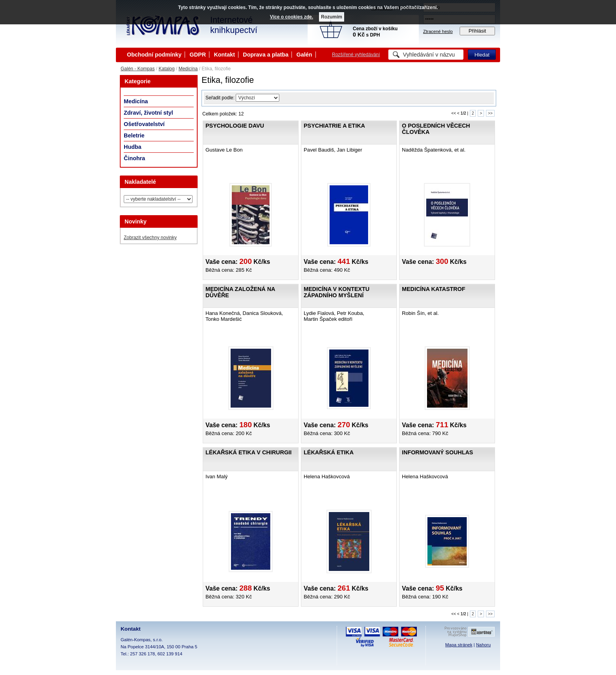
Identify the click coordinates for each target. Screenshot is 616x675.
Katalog (167, 69)
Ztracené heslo (438, 31)
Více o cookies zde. (291, 17)
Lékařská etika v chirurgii (248, 452)
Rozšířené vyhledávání (356, 55)
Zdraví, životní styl (148, 113)
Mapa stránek (459, 645)
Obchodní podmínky (154, 55)
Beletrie (134, 135)
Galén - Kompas (138, 69)
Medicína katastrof (434, 289)
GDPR (198, 55)
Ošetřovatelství (144, 124)
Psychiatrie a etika (334, 126)
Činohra (134, 158)
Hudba (133, 147)
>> (490, 113)
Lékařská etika (329, 452)
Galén (304, 55)
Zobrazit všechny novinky (150, 238)
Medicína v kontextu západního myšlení (336, 292)
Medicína (188, 69)
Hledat (482, 55)
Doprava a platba (266, 55)
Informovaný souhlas (437, 452)
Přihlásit (478, 31)
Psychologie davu (235, 126)
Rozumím (332, 17)
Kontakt (224, 55)
